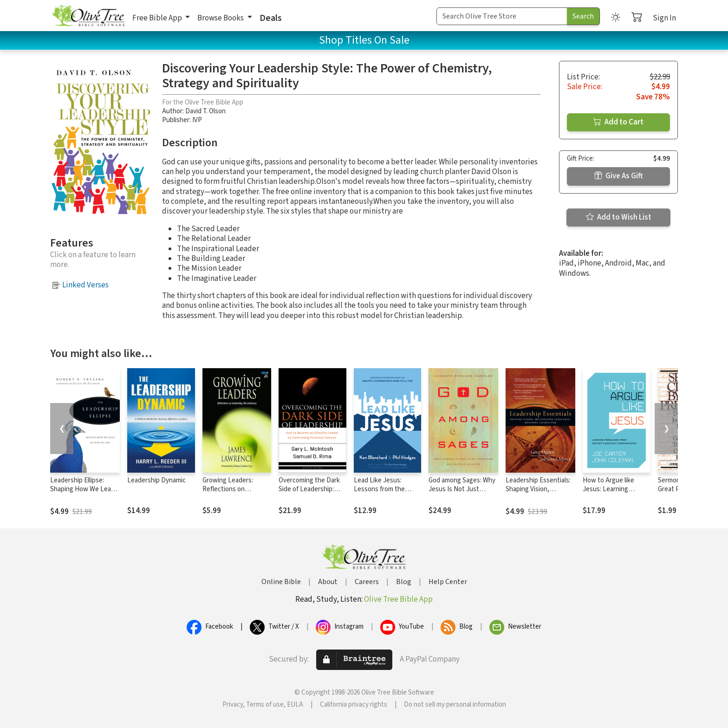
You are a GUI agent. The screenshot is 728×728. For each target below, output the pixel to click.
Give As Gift (619, 176)
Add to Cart (618, 122)
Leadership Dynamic (156, 480)
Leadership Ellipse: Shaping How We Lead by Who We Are (82, 489)
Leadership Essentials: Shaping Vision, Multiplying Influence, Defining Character (538, 494)
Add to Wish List (619, 217)
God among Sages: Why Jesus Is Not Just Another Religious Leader (462, 494)
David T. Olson (205, 111)
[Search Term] (502, 16)
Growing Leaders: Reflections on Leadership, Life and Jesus (232, 494)
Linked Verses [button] (85, 285)
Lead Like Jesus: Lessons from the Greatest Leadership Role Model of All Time (386, 494)
